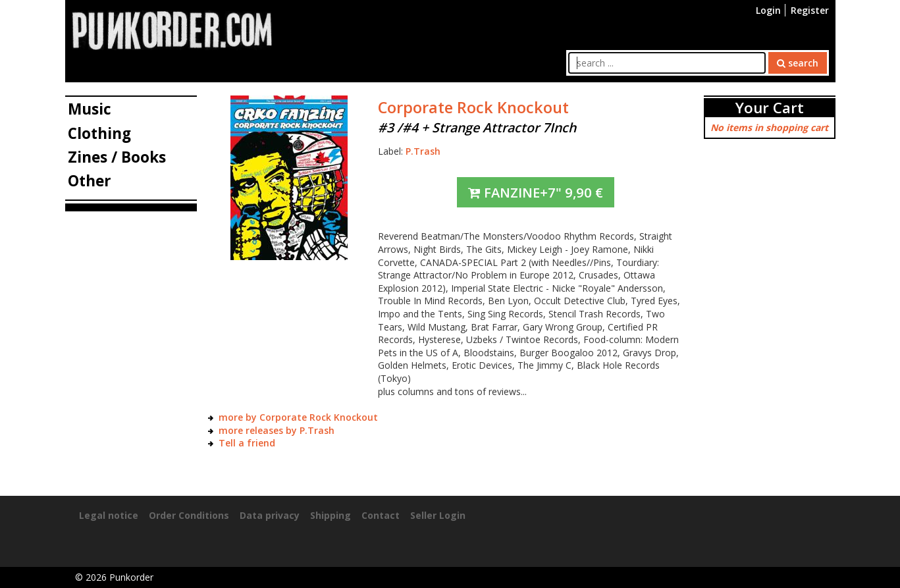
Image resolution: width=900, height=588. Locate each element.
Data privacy (270, 515)
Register (810, 10)
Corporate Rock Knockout (473, 107)
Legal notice (109, 515)
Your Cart (770, 108)
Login (768, 10)
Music (90, 109)
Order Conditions (189, 515)
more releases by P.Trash (277, 430)
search (798, 63)
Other (90, 181)
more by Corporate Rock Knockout (298, 417)
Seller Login (438, 515)
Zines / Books (117, 157)
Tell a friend (247, 443)
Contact (381, 515)
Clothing (99, 133)
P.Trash (423, 151)
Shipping (331, 515)
